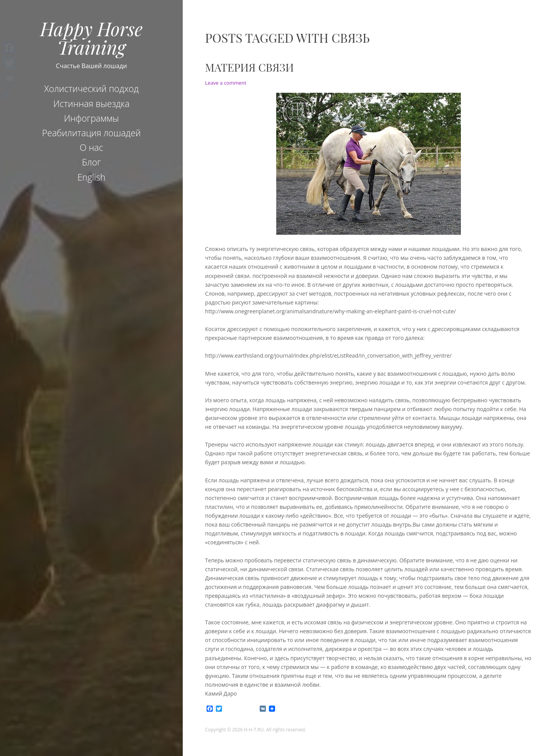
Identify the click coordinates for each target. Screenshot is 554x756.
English (91, 177)
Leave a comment (226, 83)
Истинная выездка (92, 104)
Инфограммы (91, 118)
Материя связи (249, 67)
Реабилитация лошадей (91, 133)
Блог (91, 162)
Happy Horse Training (92, 38)
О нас (91, 147)
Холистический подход (92, 89)
